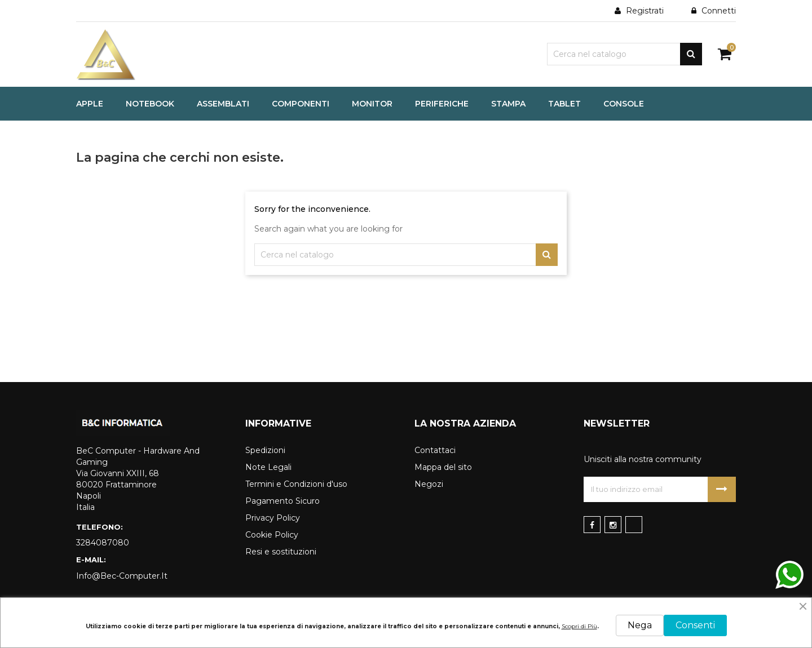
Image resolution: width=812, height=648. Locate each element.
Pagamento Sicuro (283, 501)
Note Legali (268, 467)
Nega (640, 625)
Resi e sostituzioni (281, 552)
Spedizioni (265, 450)
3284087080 (103, 543)
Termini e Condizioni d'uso (296, 484)
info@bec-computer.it (122, 576)
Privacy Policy (273, 518)
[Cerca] (625, 54)
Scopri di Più (579, 626)
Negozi (429, 484)
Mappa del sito (443, 467)
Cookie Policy (272, 535)
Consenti (695, 625)
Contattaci (435, 450)
